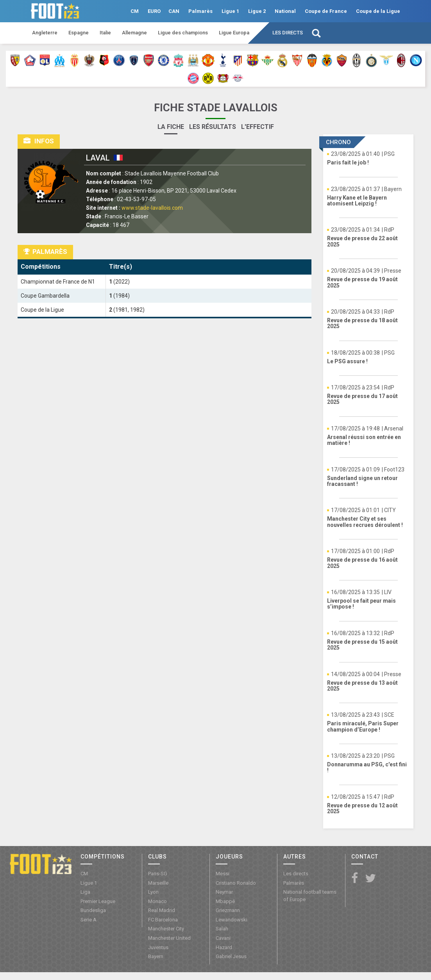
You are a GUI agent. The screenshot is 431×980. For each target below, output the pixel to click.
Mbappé (225, 901)
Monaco (157, 901)
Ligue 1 (230, 11)
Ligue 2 (257, 11)
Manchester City (166, 929)
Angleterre (45, 33)
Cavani (223, 938)
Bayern (156, 956)
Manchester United (169, 938)
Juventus (158, 947)
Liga (85, 892)
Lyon (153, 892)
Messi (223, 874)
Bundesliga (93, 910)
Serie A (89, 920)
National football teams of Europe (310, 896)
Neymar (224, 892)
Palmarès (200, 11)
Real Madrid (162, 910)
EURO (154, 11)
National (285, 11)
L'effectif (258, 127)
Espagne (79, 33)
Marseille (158, 883)
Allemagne (134, 33)
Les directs (288, 33)
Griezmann (228, 910)
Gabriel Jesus (231, 956)
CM (135, 11)
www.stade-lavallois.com (152, 208)
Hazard (224, 947)
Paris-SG (158, 874)
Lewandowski (232, 920)
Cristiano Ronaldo (236, 883)
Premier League (98, 901)
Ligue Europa (234, 33)
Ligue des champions (183, 33)
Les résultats (213, 127)
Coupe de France (326, 11)
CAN (174, 11)
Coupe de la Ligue (378, 11)
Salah (222, 929)
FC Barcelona (163, 920)
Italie (105, 33)
